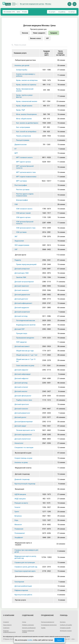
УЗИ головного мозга (24, 209)
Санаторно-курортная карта (25, 571)
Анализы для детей (22, 65)
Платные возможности (48, 622)
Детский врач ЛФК (22, 273)
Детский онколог (21, 391)
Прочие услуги (20, 600)
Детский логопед (21, 316)
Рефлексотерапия (21, 590)
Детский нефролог (22, 378)
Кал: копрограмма (23, 127)
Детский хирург (20, 426)
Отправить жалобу (65, 628)
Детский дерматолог (22, 295)
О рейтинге (6, 628)
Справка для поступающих (25, 562)
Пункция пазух (22, 333)
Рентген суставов (23, 190)
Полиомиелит (20, 533)
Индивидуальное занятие (26, 325)
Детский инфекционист (23, 303)
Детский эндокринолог (23, 435)
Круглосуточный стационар (25, 484)
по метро (72, 12)
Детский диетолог (21, 299)
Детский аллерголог (22, 269)
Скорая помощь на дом (23, 458)
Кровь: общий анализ (24, 106)
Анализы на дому (21, 462)
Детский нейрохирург (23, 374)
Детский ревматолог (22, 413)
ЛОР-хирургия (21, 342)
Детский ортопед (21, 383)
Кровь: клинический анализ (27, 101)
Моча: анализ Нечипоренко (26, 114)
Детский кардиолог (22, 308)
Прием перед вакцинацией (26, 264)
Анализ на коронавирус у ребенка (26, 75)
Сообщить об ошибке (66, 625)
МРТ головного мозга (24, 157)
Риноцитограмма (23, 140)
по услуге (52, 12)
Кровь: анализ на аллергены (27, 80)
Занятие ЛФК (21, 277)
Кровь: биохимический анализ (25, 90)
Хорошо (59, 640)
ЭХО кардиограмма (22, 245)
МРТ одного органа (23, 162)
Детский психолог (21, 409)
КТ (16, 149)
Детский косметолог (22, 312)
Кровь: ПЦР (21, 110)
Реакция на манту (21, 503)
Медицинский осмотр (23, 468)
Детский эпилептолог (23, 439)
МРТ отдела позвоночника (26, 177)
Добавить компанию (28, 625)
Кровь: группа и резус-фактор (25, 96)
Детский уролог (20, 417)
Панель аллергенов (24, 136)
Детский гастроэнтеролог (24, 282)
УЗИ (16, 204)
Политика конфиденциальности (9, 631)
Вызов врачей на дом (23, 453)
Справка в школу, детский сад (26, 567)
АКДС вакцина (20, 499)
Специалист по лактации (24, 448)
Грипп (17, 512)
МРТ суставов (21, 181)
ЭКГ (16, 237)
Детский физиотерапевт (24, 422)
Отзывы (24, 12)
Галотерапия (19, 582)
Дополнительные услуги (24, 576)
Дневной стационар (22, 479)
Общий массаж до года (25, 351)
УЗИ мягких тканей (23, 213)
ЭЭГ (16, 249)
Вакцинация (20, 489)
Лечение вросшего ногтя (25, 430)
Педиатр (18, 260)
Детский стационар (22, 474)
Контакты (63, 622)
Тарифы (43, 628)
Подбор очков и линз (24, 400)
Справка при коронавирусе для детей (26, 551)
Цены (18, 12)
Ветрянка (18, 516)
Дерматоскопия (21, 145)
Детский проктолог (22, 404)
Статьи (24, 622)
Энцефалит (19, 538)
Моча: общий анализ (24, 119)
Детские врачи (21, 255)
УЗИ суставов (21, 232)
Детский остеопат (21, 387)
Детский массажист (22, 346)
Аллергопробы (22, 70)
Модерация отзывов (66, 631)
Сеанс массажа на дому (25, 366)
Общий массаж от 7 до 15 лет (26, 360)
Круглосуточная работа (23, 595)
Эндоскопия (19, 241)
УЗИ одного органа (23, 217)
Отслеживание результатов (49, 625)
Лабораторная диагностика (25, 60)
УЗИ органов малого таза (26, 228)
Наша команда (7, 625)
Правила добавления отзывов (28, 631)
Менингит (18, 525)
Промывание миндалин (25, 338)
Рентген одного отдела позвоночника (25, 195)
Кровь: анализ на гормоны (26, 85)
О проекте (6, 622)
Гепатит (17, 507)
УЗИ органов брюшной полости (25, 223)
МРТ (16, 153)
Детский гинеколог (22, 290)
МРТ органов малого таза (26, 172)
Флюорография (22, 200)
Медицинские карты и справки (23, 544)
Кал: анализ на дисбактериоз (27, 123)
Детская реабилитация (23, 586)
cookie (30, 640)
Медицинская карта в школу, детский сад (25, 557)
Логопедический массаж (26, 320)
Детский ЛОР (19, 329)
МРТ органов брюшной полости (25, 167)
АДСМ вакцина (20, 494)
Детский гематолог (22, 286)
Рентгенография (21, 185)
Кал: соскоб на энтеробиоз (26, 132)
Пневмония (19, 529)
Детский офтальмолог (23, 396)
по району (62, 12)
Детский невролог (21, 370)
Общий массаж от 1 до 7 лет (27, 355)
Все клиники (9, 12)
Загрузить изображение (29, 628)
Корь (16, 520)
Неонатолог (19, 443)
